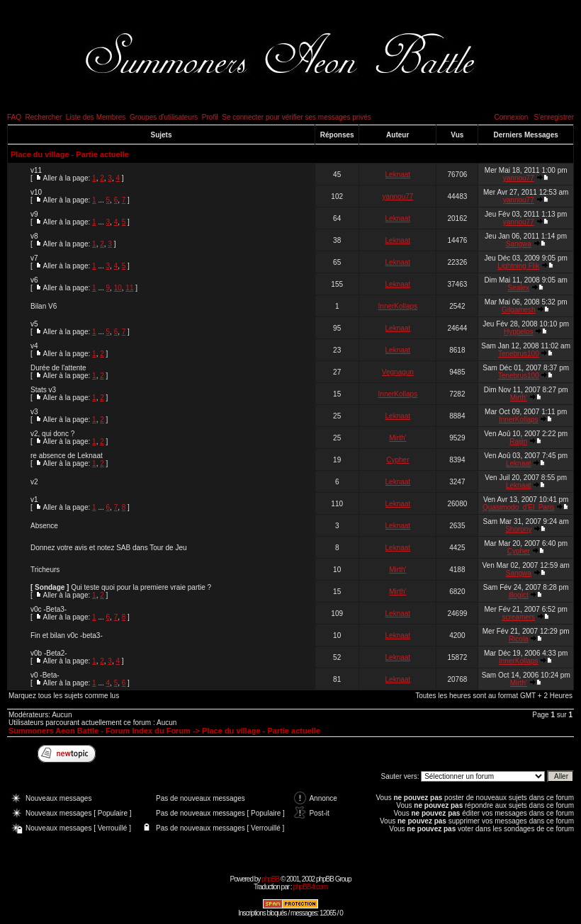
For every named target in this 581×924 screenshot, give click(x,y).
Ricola (519, 639)
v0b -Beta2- (49, 653)
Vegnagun (398, 372)
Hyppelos (519, 332)
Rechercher (44, 117)
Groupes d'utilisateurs (164, 117)
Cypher (397, 460)
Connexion (511, 117)
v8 (34, 236)
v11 (36, 170)
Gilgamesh (519, 310)
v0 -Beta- (45, 675)
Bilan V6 (44, 306)
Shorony (518, 529)
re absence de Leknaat (67, 456)
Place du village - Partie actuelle (70, 154)
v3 (34, 412)
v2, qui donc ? (52, 434)
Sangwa (519, 244)
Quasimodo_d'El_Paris (518, 507)
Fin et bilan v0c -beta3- (67, 635)
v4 (34, 346)
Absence (44, 526)
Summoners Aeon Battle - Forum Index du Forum (100, 731)
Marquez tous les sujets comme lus (64, 696)
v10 (36, 192)
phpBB (270, 879)
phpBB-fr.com (310, 887)
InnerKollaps (398, 306)
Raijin (518, 441)
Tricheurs (45, 570)
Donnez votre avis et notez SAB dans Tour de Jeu (109, 548)
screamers (518, 617)
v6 (34, 280)
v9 (34, 214)
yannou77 (519, 178)
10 (118, 288)
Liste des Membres (96, 117)
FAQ (14, 117)
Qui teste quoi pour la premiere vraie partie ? (141, 587)
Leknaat (398, 175)
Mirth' (519, 398)
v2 (34, 482)
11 (129, 288)
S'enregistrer (554, 117)
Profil (210, 117)
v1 (34, 500)
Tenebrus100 (519, 354)
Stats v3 (43, 390)
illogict (519, 595)
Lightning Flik (518, 266)
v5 (34, 324)
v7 (34, 258)
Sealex (519, 288)
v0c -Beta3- (49, 609)
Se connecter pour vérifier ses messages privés (297, 117)
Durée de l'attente (58, 368)
